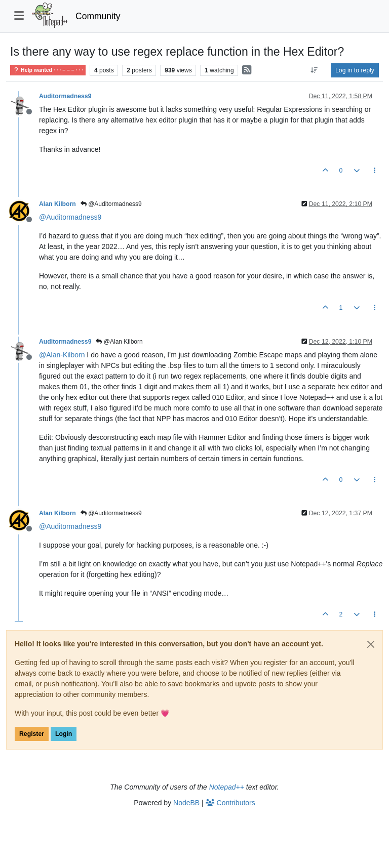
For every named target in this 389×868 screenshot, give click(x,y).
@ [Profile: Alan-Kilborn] (62, 355)
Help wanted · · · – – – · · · (48, 70)
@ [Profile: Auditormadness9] (70, 217)
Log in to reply (355, 70)
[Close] (371, 644)
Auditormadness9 (65, 96)
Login (64, 734)
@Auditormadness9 (111, 204)
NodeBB (186, 803)
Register (32, 734)
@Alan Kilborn (119, 342)
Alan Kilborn (57, 204)
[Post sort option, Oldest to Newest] (314, 70)
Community (98, 16)
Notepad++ (227, 787)
